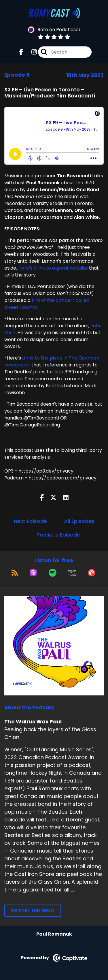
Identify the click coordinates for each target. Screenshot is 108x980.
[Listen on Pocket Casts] (92, 573)
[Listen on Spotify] (53, 573)
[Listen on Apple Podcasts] (33, 573)
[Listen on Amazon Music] (72, 573)
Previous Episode (58, 535)
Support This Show (33, 910)
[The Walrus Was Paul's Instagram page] (31, 52)
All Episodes (79, 521)
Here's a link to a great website (53, 268)
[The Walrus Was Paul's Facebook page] (21, 52)
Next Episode (30, 521)
